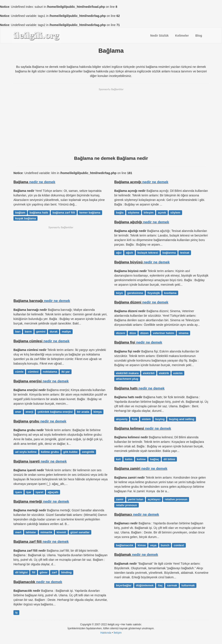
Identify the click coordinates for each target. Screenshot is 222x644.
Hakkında (106, 633)
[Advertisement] (111, 121)
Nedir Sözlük (159, 36)
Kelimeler (182, 36)
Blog (199, 36)
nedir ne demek (42, 182)
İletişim (118, 633)
